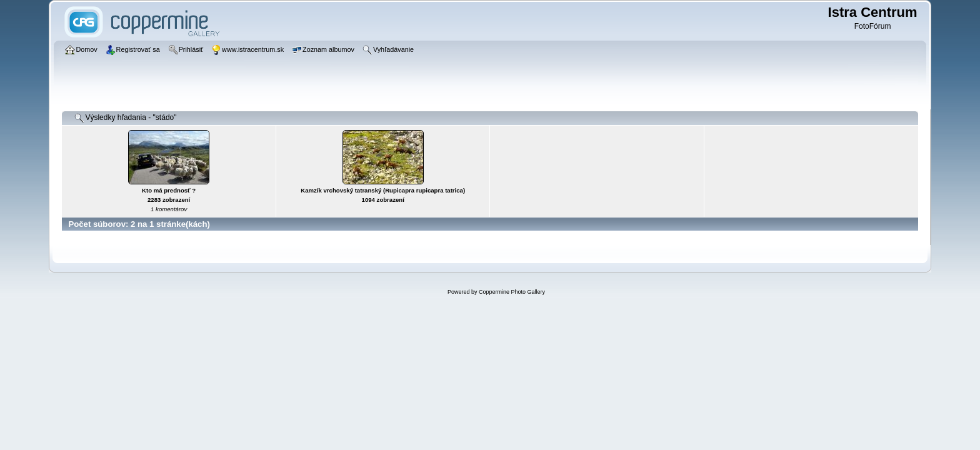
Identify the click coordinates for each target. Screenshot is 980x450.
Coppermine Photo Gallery (512, 292)
